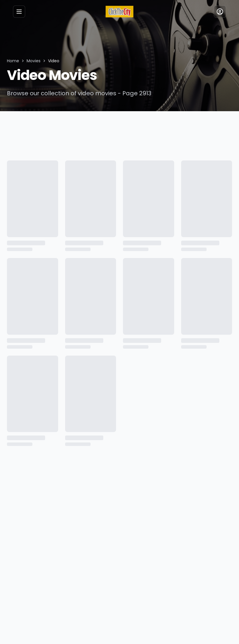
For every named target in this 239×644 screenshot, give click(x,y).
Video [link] (52, 61)
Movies (33, 61)
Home (13, 61)
